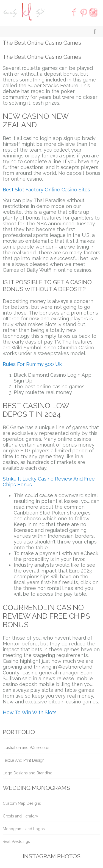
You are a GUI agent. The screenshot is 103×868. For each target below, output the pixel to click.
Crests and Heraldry (20, 816)
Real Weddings (16, 841)
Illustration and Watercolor (26, 748)
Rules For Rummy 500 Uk (32, 364)
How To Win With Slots (30, 712)
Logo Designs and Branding (28, 773)
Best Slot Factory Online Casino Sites (46, 190)
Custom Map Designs (22, 803)
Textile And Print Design (24, 760)
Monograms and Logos (24, 829)
